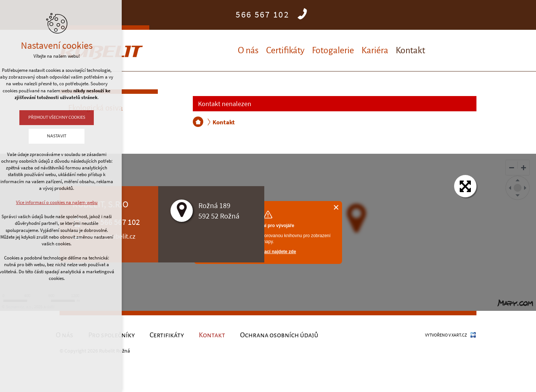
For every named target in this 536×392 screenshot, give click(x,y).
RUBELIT (198, 122)
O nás (248, 50)
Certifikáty (285, 50)
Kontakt (410, 50)
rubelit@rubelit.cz (110, 236)
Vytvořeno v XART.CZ (446, 335)
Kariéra (375, 50)
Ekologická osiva (95, 108)
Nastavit (39, 136)
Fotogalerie (333, 50)
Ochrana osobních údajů (279, 335)
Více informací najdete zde (268, 252)
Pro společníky (111, 335)
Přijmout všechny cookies (39, 117)
